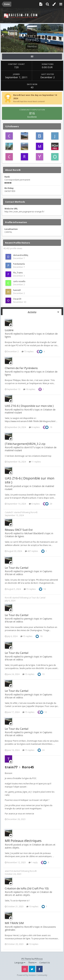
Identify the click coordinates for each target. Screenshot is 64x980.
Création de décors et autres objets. (29, 893)
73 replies (28, 351)
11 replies (35, 462)
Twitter (32, 969)
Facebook (39, 969)
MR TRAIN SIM (14, 923)
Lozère (9, 330)
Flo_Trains (18, 273)
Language (20, 963)
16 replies (29, 389)
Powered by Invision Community (32, 975)
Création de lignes (14, 536)
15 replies (30, 589)
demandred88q (21, 255)
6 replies (34, 427)
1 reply (33, 862)
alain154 (9, 871)
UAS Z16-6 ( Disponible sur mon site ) (29, 406)
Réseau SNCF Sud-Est (19, 530)
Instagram (25, 969)
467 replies (31, 551)
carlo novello (19, 281)
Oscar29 (17, 299)
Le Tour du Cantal (17, 568)
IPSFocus (38, 959)
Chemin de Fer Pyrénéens (21, 368)
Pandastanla (19, 264)
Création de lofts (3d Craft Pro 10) (27, 888)
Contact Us (45, 963)
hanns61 (17, 290)
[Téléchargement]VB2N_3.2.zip (25, 444)
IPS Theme (26, 959)
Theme (32, 963)
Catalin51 (9, 512)
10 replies (32, 906)
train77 (11, 767)
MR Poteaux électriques (23, 841)
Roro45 (34, 512)
